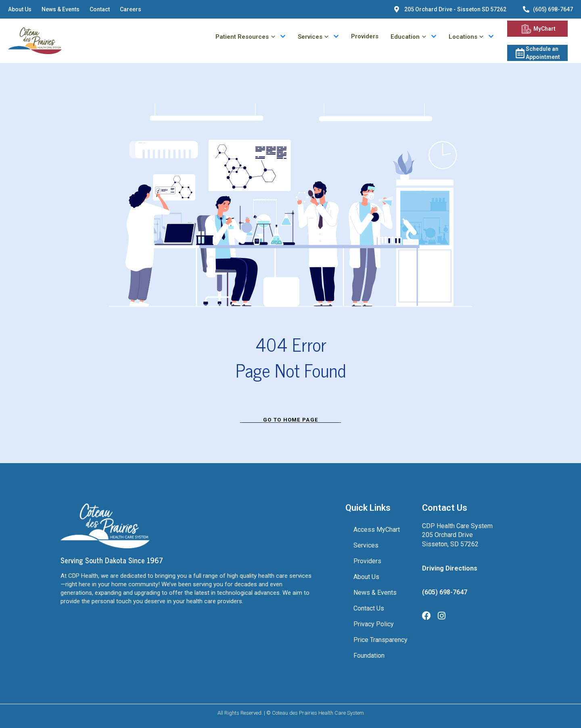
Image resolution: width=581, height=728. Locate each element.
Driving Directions (450, 568)
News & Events (61, 9)
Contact (100, 9)
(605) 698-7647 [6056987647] (553, 9)
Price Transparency (380, 640)
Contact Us (369, 608)
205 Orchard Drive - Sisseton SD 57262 (455, 9)
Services (366, 545)
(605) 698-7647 (445, 592)
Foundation (369, 656)
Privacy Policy (374, 624)
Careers (131, 9)
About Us (20, 9)
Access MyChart (377, 530)
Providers (365, 37)
